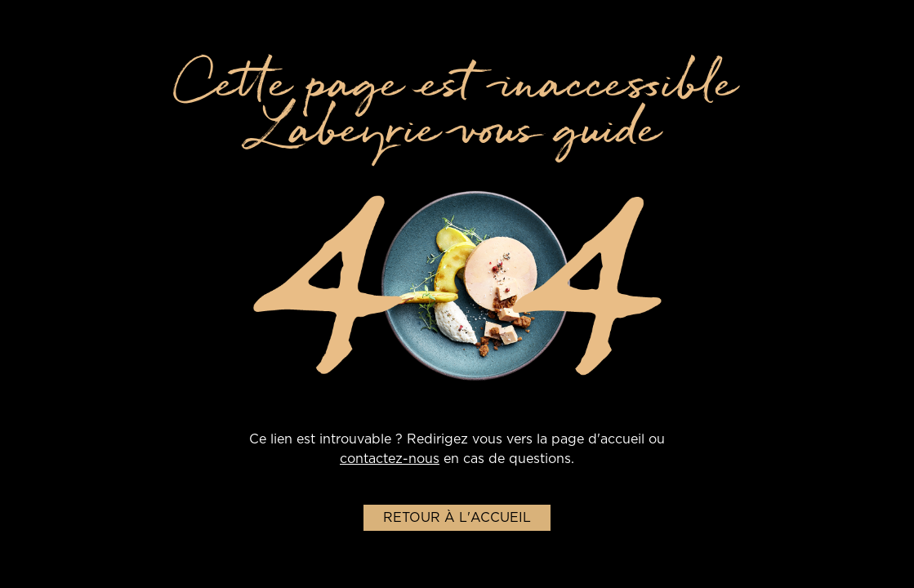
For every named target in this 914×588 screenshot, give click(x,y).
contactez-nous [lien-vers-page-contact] (390, 459)
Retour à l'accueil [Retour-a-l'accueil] (457, 518)
